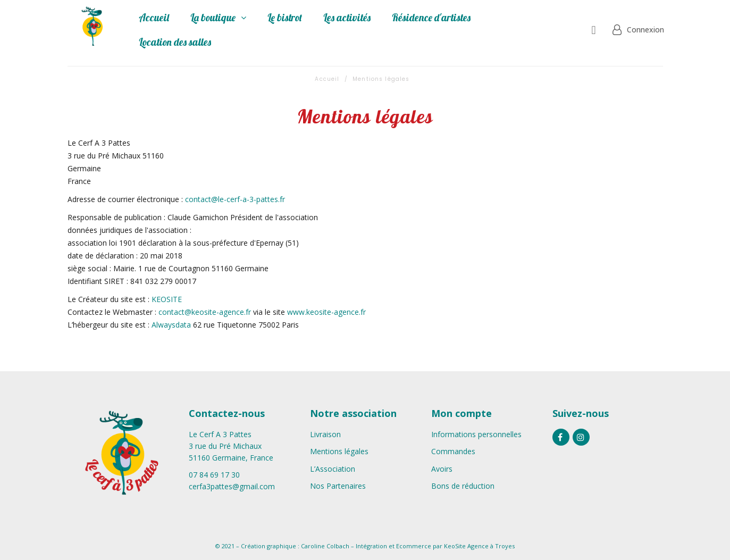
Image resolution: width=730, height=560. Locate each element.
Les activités (347, 18)
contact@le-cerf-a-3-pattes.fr (235, 199)
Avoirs (442, 469)
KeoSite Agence (466, 546)
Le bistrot (285, 18)
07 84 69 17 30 (214, 475)
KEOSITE (167, 299)
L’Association (333, 469)
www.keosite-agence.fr (326, 312)
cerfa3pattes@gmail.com (232, 486)
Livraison (325, 434)
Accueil (154, 18)
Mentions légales (339, 451)
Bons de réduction (463, 486)
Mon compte (462, 413)
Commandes (453, 451)
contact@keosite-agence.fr (205, 312)
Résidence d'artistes (431, 18)
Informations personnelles (476, 434)
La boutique (218, 18)
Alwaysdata (172, 325)
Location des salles (175, 42)
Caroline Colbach (325, 546)
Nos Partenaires (338, 486)
